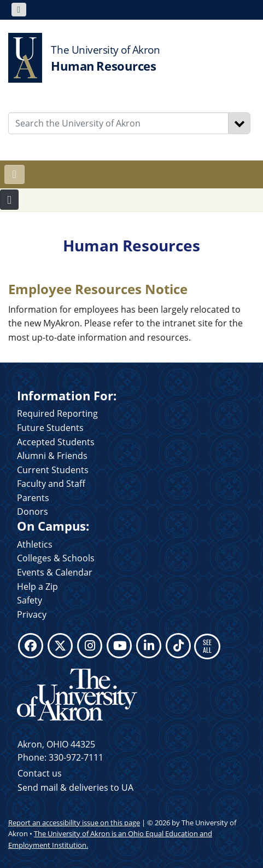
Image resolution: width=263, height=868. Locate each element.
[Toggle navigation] (19, 10)
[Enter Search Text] (118, 123)
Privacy (32, 614)
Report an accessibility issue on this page (74, 823)
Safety (30, 600)
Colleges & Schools (56, 558)
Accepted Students (56, 442)
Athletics (35, 544)
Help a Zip (37, 587)
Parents (33, 498)
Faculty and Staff (51, 484)
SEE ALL (207, 646)
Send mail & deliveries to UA (75, 787)
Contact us (40, 773)
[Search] (239, 123)
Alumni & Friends (52, 456)
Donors (33, 511)
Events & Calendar (55, 572)
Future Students (50, 428)
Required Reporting (57, 413)
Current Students (53, 470)
